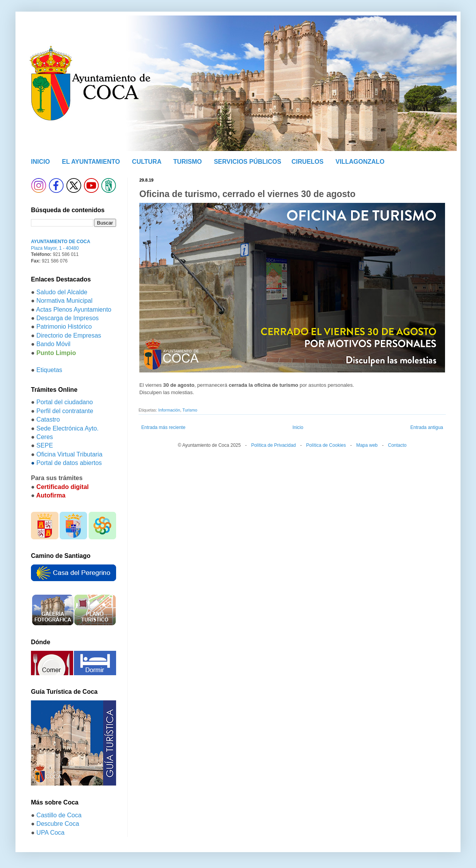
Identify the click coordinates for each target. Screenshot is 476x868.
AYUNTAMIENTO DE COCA (61, 242)
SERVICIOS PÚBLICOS (248, 162)
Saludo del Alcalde (62, 292)
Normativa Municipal (64, 301)
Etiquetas (49, 370)
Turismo (190, 410)
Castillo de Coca (59, 815)
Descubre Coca (58, 824)
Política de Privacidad (273, 445)
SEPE (45, 445)
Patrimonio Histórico (64, 327)
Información (169, 410)
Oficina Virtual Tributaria (69, 454)
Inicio (298, 427)
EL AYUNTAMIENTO (91, 162)
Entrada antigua (427, 427)
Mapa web (367, 445)
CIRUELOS (307, 162)
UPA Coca (51, 833)
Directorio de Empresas (69, 335)
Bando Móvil (53, 344)
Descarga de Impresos (68, 318)
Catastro (48, 419)
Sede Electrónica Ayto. (68, 428)
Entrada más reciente (163, 427)
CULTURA (147, 162)
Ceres (45, 437)
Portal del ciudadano (65, 402)
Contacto (397, 445)
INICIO (40, 162)
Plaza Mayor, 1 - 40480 (55, 248)
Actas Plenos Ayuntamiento (74, 310)
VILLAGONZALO (360, 162)
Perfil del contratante (65, 411)
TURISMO (188, 162)
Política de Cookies (326, 445)
